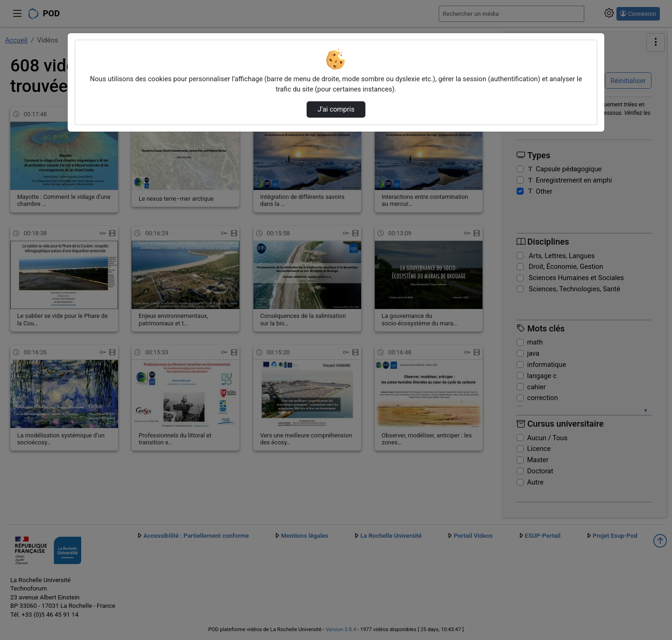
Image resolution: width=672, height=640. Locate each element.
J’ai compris (336, 109)
